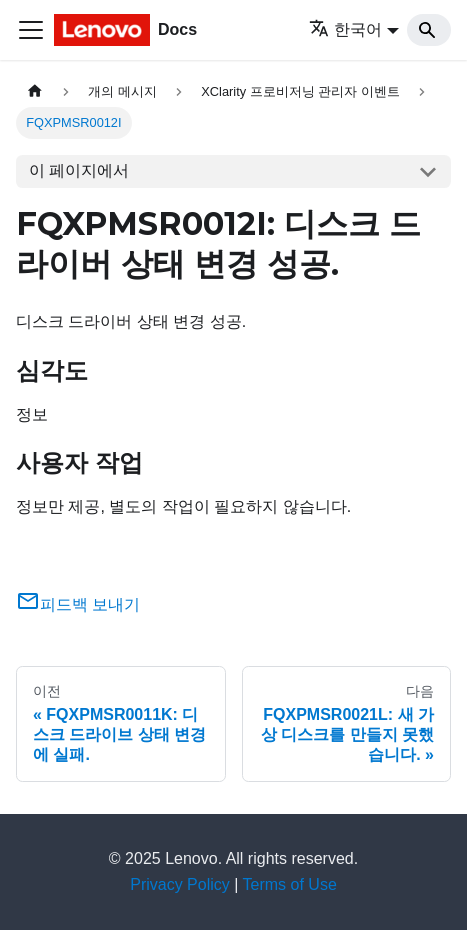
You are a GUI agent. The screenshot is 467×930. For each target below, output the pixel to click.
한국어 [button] (345, 29)
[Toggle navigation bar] (31, 30)
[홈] (35, 91)
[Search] (429, 30)
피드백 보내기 (78, 604)
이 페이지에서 (79, 170)
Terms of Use (290, 884)
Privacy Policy (180, 884)
